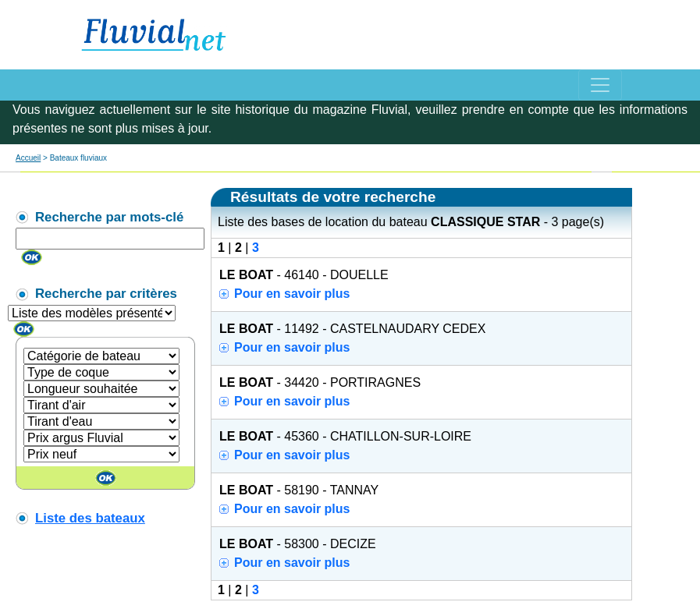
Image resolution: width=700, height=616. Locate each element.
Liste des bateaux (90, 518)
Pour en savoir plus (292, 294)
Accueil (28, 158)
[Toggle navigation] (600, 85)
